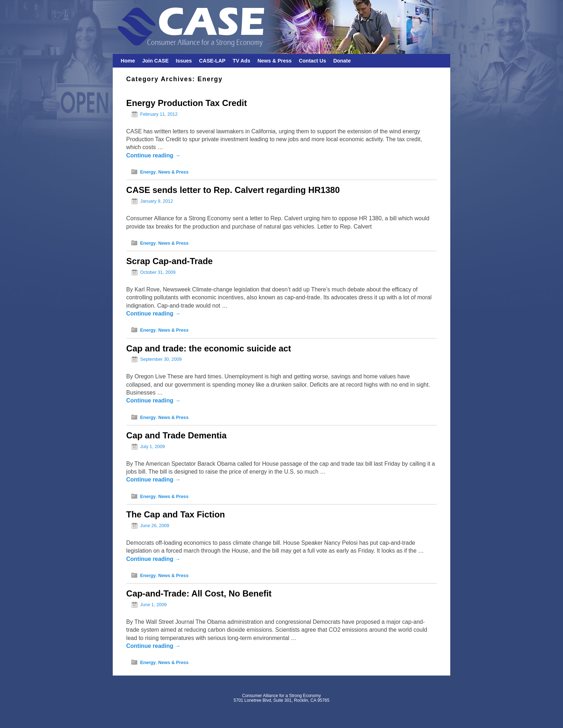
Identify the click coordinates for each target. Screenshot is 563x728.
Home (128, 61)
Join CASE (155, 61)
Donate (342, 61)
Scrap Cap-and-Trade (170, 261)
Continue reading (154, 155)
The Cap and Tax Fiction (176, 514)
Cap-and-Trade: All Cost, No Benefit (199, 593)
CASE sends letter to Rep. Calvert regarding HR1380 (233, 190)
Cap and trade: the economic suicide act (209, 348)
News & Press (274, 61)
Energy (148, 172)
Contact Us (312, 61)
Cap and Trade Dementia (176, 435)
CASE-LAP (212, 61)
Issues (184, 61)
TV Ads (241, 61)
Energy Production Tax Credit (187, 103)
